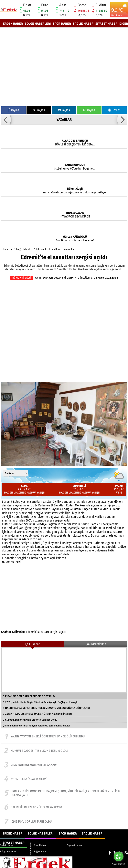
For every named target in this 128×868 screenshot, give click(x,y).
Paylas (14, 110)
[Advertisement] (37, 68)
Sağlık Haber (83, 23)
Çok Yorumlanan (96, 644)
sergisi (54, 632)
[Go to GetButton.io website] (119, 864)
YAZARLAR (64, 120)
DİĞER (124, 23)
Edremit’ (31, 632)
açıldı (63, 632)
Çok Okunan (33, 644)
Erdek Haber (13, 23)
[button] (6, 120)
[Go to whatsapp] (119, 856)
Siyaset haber (106, 23)
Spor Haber (62, 23)
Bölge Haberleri (38, 23)
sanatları (43, 632)
